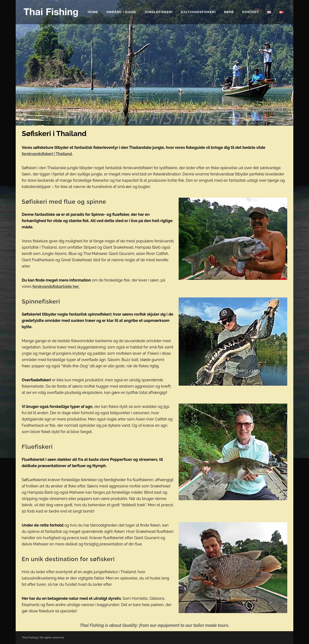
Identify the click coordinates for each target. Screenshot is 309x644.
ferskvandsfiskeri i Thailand (47, 154)
